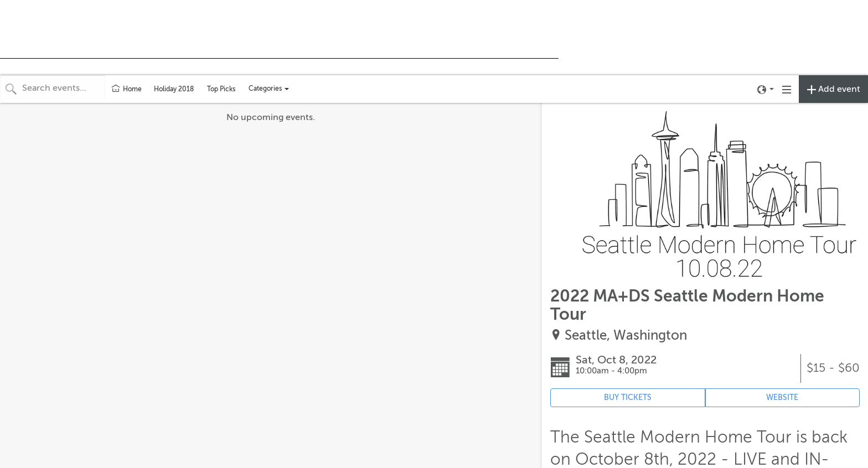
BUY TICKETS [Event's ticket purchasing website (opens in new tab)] (628, 397)
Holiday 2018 (174, 89)
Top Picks (221, 89)
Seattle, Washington (626, 336)
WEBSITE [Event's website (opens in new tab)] (782, 397)
